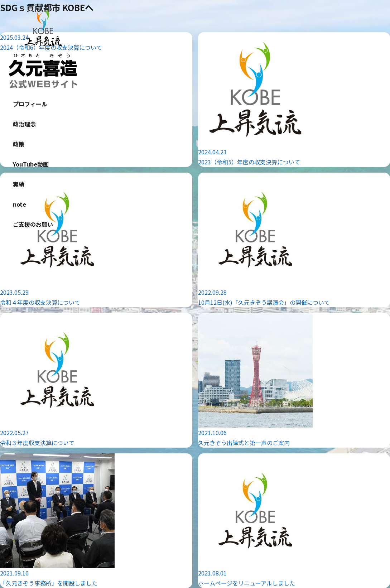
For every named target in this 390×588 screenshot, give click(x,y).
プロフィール (30, 104)
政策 (19, 144)
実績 (19, 184)
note (20, 204)
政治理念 (24, 124)
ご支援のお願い (33, 224)
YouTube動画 (31, 164)
